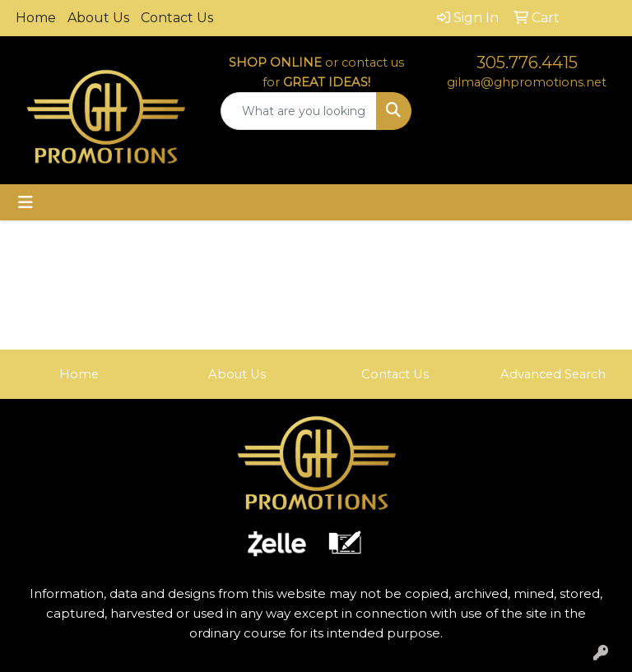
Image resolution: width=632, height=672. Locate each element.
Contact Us (177, 18)
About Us (98, 18)
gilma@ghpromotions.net (527, 82)
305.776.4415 (527, 63)
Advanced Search (553, 374)
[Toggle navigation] (26, 202)
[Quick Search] (299, 111)
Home (36, 18)
